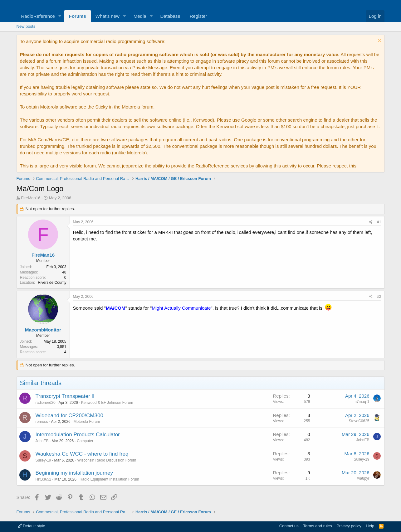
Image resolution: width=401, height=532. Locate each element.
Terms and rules (317, 526)
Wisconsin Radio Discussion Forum (107, 460)
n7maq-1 (362, 402)
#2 (379, 297)
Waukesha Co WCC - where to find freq (82, 454)
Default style (32, 526)
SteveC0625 (359, 421)
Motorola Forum (87, 422)
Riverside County (52, 283)
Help (370, 526)
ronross (42, 422)
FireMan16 (31, 198)
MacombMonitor (43, 330)
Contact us (289, 526)
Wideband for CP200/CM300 (69, 416)
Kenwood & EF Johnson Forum (107, 403)
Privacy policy (349, 526)
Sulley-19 (43, 460)
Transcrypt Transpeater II (65, 396)
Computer (85, 441)
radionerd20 (46, 403)
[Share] (371, 222)
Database (170, 16)
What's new (108, 16)
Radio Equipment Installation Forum (109, 479)
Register (198, 16)
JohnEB (42, 441)
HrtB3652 (44, 479)
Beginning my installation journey (74, 473)
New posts (26, 26)
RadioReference (38, 16)
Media (140, 16)
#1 (379, 222)
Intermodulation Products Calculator (78, 435)
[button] (60, 16)
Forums (78, 16)
